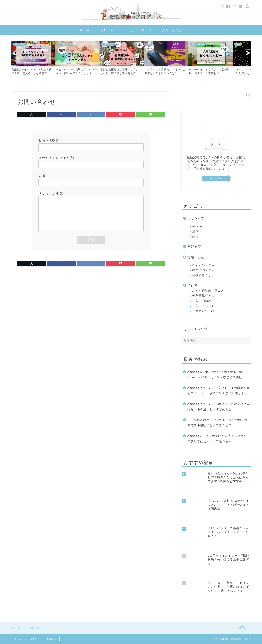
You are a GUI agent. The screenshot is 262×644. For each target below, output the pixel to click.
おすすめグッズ (203, 265)
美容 (195, 236)
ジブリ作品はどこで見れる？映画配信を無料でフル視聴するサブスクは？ (217, 423)
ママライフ (196, 218)
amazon (198, 226)
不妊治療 (194, 247)
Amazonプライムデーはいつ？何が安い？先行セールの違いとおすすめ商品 (219, 407)
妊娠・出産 (196, 257)
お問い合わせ (172, 30)
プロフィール (111, 30)
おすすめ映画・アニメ (208, 291)
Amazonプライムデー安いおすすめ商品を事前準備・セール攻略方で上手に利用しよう (219, 391)
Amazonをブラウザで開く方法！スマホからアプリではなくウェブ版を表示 (219, 439)
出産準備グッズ (203, 270)
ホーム (85, 30)
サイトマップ (141, 30)
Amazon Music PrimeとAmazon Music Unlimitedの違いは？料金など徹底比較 (215, 375)
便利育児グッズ (203, 296)
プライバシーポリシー (27, 639)
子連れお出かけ (203, 311)
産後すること (202, 275)
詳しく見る (216, 178)
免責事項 (51, 639)
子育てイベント (203, 306)
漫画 (195, 231)
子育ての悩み (202, 301)
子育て (192, 285)
